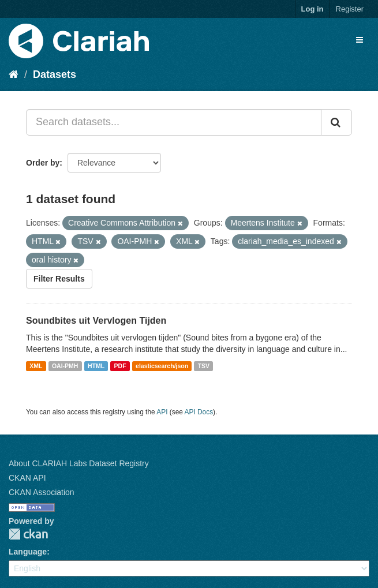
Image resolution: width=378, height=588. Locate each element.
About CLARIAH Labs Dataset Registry (79, 463)
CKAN (28, 534)
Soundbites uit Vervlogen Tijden (96, 321)
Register (350, 9)
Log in (312, 9)
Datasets (55, 74)
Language (28, 552)
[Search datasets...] (174, 122)
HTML (96, 366)
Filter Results (59, 279)
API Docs (199, 412)
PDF (120, 366)
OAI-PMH (65, 366)
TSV (204, 366)
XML (36, 366)
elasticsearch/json (162, 366)
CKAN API (27, 478)
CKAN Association (42, 492)
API (162, 412)
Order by (43, 163)
